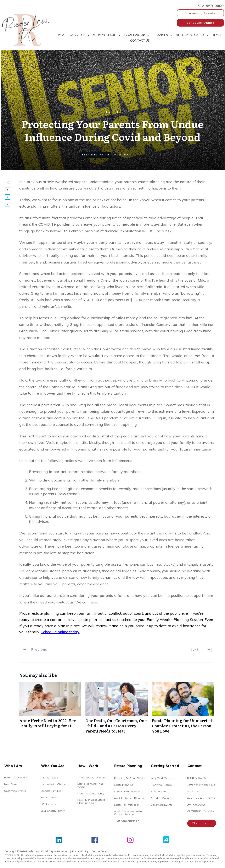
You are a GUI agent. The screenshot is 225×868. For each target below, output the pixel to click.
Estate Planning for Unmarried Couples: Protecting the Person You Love (183, 710)
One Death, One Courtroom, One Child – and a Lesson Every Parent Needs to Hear (117, 710)
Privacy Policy (80, 851)
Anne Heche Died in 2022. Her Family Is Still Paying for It (50, 710)
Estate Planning (96, 155)
